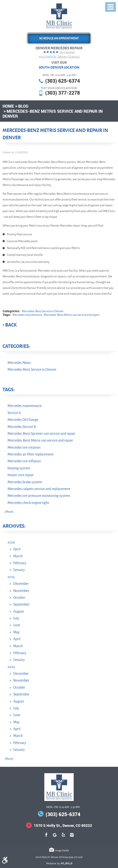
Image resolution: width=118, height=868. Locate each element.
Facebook (46, 837)
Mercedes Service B (22, 427)
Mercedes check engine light (28, 503)
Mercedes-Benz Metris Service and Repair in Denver (53, 114)
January (19, 570)
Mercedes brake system (25, 482)
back (11, 325)
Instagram (72, 837)
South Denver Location (59, 67)
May (16, 632)
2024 (11, 667)
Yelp (63, 837)
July (16, 618)
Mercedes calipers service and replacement (39, 489)
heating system (19, 468)
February (20, 563)
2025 (11, 577)
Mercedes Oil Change (23, 420)
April (17, 549)
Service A (14, 413)
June (17, 625)
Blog (23, 106)
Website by (59, 864)
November (21, 591)
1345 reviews (67, 52)
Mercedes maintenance (27, 315)
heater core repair (21, 475)
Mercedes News (19, 363)
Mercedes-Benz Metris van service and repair (72, 315)
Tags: (9, 390)
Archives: (14, 526)
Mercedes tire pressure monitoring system (39, 496)
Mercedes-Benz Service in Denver (43, 311)
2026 (11, 542)
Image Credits (62, 850)
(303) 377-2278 (63, 93)
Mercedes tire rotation (24, 448)
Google (55, 837)
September (21, 605)
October (19, 598)
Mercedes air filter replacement (31, 454)
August (19, 612)
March (18, 556)
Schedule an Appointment (59, 38)
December (21, 584)
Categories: (16, 346)
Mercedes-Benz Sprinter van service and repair (41, 434)
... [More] (8, 512)
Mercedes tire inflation (24, 461)
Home (8, 106)
